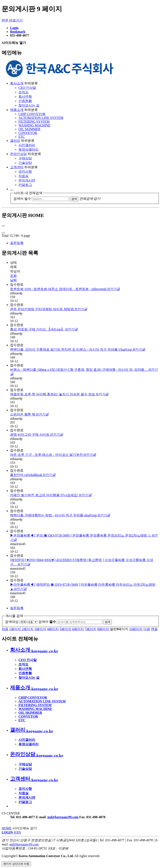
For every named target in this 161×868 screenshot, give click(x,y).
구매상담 (25, 158)
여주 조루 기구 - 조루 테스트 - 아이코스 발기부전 (53, 455)
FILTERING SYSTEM (34, 122)
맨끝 (154, 629)
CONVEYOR (28, 133)
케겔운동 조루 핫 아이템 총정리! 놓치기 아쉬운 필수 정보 (59, 394)
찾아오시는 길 (29, 105)
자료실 (23, 176)
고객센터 (17, 167)
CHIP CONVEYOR (32, 114)
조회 (13, 276)
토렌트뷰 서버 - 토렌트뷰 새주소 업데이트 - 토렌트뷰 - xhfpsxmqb (65, 289)
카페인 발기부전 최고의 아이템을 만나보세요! (51, 495)
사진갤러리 (27, 145)
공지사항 (25, 172)
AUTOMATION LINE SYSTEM (41, 118)
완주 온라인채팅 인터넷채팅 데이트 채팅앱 (49, 309)
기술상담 (25, 163)
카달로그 (25, 185)
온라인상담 (18, 154)
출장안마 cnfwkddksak (33, 475)
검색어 (47, 622)
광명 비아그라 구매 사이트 (36, 435)
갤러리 (15, 141)
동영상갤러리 (29, 149)
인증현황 (25, 101)
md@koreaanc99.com (63, 817)
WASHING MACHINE (34, 125)
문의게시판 (27, 180)
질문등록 (17, 243)
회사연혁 (25, 97)
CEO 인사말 (27, 88)
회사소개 (17, 83)
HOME (7, 828)
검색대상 (12, 622)
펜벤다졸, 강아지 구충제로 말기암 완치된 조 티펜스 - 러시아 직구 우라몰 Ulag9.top (78, 349)
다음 (147, 629)
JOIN (17, 832)
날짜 (13, 280)
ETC (22, 137)
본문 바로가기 (12, 20)
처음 (5, 629)
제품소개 (17, 110)
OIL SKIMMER (29, 129)
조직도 (23, 92)
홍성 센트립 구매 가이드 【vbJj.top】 (44, 329)
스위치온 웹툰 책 (29, 414)
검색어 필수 (22, 199)
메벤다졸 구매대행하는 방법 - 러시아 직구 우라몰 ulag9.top (60, 515)
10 (136, 629)
